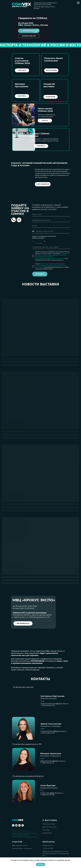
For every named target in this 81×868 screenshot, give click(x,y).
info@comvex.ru (48, 845)
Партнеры (46, 830)
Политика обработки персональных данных (24, 833)
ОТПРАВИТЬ (40, 274)
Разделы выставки (49, 824)
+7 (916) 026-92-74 (47, 763)
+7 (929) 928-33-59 (48, 705)
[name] (51, 214)
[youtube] (16, 825)
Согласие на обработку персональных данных (25, 837)
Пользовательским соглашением (53, 258)
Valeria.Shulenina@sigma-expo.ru (53, 761)
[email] (51, 226)
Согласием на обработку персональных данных (52, 254)
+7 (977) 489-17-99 (47, 733)
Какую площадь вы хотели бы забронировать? (44, 237)
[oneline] (51, 247)
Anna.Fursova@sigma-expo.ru (52, 793)
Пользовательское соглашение (21, 835)
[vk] (13, 825)
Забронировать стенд (20, 845)
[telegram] (19, 825)
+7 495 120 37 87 (48, 848)
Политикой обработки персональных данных (51, 257)
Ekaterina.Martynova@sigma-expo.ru (55, 704)
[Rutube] (23, 825)
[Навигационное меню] (78, 3)
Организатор (47, 833)
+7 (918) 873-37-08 (47, 795)
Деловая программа (49, 827)
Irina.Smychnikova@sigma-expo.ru (54, 731)
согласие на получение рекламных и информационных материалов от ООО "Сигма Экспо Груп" (51, 265)
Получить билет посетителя (22, 848)
